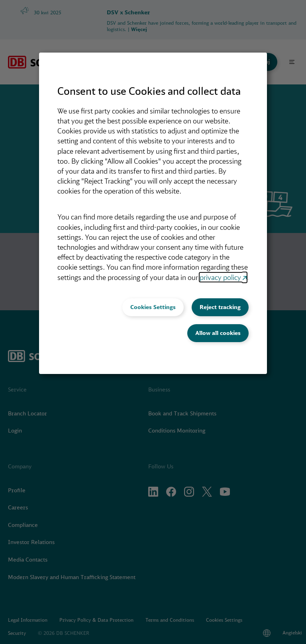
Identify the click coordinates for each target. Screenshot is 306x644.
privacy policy (220, 277)
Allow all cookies (218, 333)
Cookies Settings (153, 307)
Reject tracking (220, 307)
